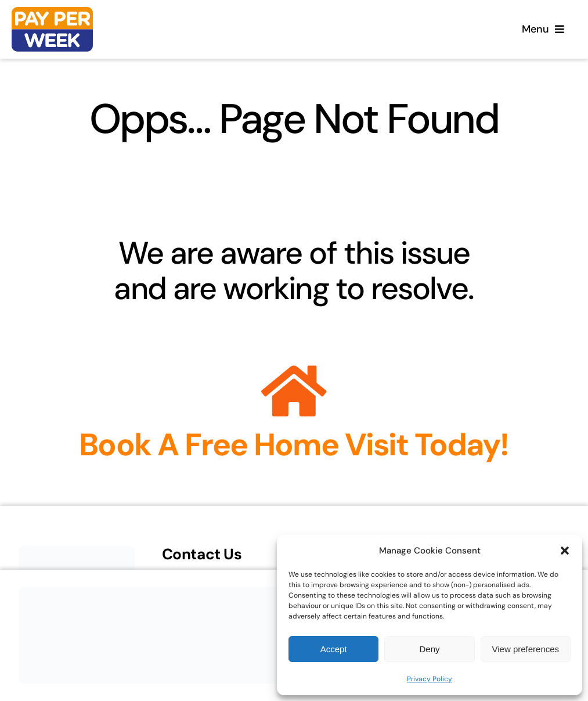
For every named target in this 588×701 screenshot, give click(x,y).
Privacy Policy (430, 679)
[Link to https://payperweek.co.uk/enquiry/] (294, 391)
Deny (429, 649)
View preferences (526, 649)
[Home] (52, 29)
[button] (565, 551)
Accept (334, 649)
